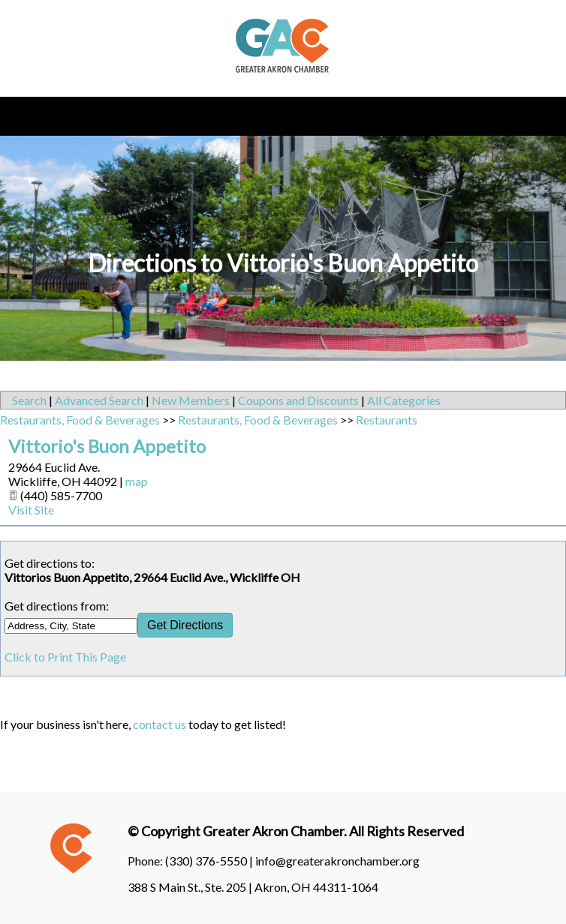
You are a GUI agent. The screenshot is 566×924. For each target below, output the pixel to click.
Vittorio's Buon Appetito (107, 446)
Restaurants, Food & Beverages (80, 420)
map (137, 481)
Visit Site (31, 510)
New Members (191, 400)
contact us (160, 724)
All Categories (404, 400)
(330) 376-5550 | (210, 861)
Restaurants (387, 420)
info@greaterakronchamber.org (337, 861)
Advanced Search (99, 400)
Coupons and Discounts (298, 400)
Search (29, 400)
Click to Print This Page (65, 657)
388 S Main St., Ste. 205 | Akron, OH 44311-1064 (253, 887)
